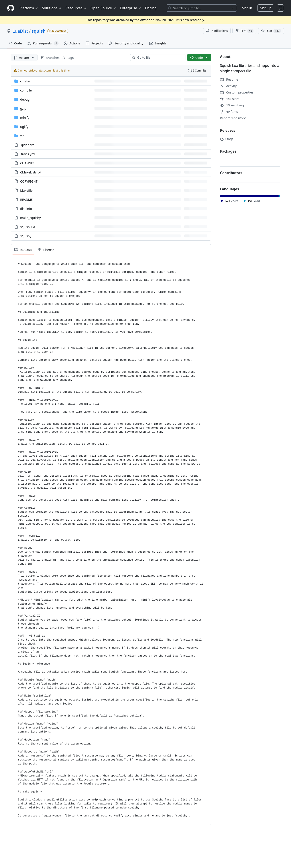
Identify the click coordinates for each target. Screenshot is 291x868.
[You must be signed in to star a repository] (271, 31)
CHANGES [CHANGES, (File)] (27, 163)
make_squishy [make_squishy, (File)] (30, 218)
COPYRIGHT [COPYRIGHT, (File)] (29, 181)
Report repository (233, 118)
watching (232, 105)
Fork (244, 31)
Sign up (266, 8)
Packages (228, 151)
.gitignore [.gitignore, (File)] (27, 145)
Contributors (231, 173)
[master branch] (24, 58)
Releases (228, 130)
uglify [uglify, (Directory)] (24, 127)
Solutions (52, 8)
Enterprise (131, 8)
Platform (29, 8)
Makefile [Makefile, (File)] (26, 190)
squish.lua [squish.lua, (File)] (28, 227)
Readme (229, 79)
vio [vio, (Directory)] (22, 136)
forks (229, 112)
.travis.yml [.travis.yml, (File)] (28, 154)
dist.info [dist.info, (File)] (26, 209)
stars (230, 99)
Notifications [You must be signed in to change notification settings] (217, 31)
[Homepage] (11, 8)
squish (38, 31)
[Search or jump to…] (201, 8)
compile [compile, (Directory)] (26, 90)
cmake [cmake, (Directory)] (25, 81)
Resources (76, 8)
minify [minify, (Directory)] (25, 118)
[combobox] (159, 58)
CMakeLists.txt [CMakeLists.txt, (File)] (31, 172)
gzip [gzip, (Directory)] (23, 108)
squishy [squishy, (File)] (26, 236)
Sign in (247, 8)
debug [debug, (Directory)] (25, 99)
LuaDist (20, 31)
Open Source (103, 8)
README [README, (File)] (26, 200)
